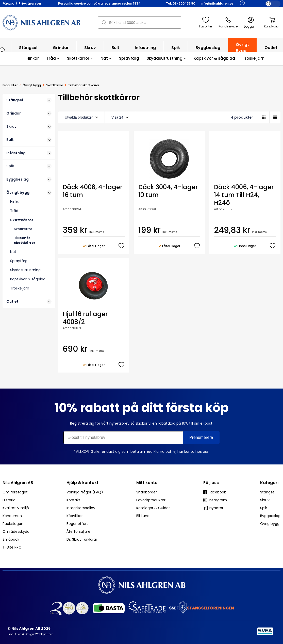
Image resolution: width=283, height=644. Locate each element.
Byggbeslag (208, 50)
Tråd (53, 58)
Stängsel (28, 50)
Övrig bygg (270, 524)
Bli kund (143, 516)
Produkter (10, 85)
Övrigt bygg (242, 50)
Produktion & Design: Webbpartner (30, 634)
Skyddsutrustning (166, 58)
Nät (106, 58)
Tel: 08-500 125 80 (181, 3)
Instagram (215, 500)
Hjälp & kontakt (82, 483)
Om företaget (15, 492)
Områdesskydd (16, 532)
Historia (9, 500)
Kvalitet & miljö (16, 508)
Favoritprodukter (151, 500)
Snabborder (147, 492)
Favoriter (206, 23)
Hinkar (33, 58)
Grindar (61, 50)
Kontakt (73, 500)
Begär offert (77, 524)
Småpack (11, 539)
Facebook (215, 492)
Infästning (145, 50)
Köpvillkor (75, 516)
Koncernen (12, 516)
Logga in (251, 23)
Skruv (90, 50)
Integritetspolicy (81, 508)
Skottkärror (80, 58)
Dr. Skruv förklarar (82, 539)
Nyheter (213, 508)
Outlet (29, 301)
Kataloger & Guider (153, 508)
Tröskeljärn (254, 58)
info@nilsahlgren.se (217, 3)
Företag (9, 3)
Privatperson (30, 3)
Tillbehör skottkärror (25, 240)
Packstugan (13, 524)
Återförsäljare (78, 532)
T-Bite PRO (12, 547)
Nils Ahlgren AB (18, 483)
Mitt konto (147, 483)
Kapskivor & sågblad (214, 58)
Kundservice (228, 23)
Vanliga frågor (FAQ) (85, 492)
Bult (115, 50)
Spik (176, 50)
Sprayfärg (129, 58)
